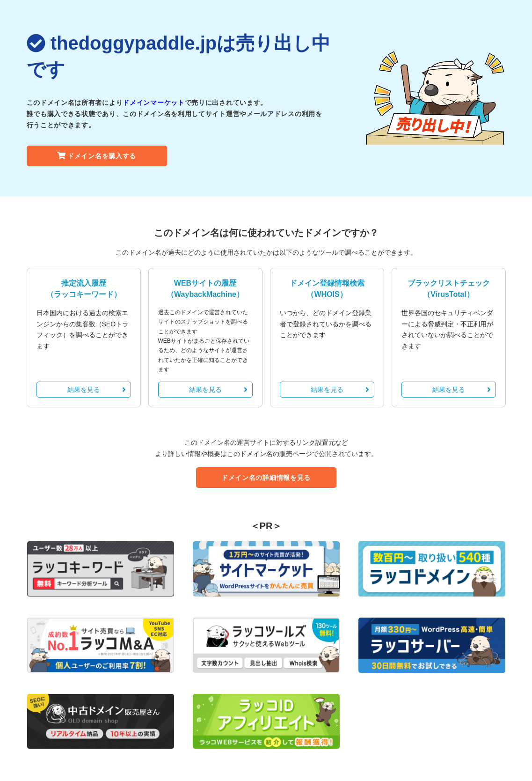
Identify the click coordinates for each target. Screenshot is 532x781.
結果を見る (97, 390)
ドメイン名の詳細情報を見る (266, 478)
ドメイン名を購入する (97, 156)
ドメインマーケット (153, 103)
